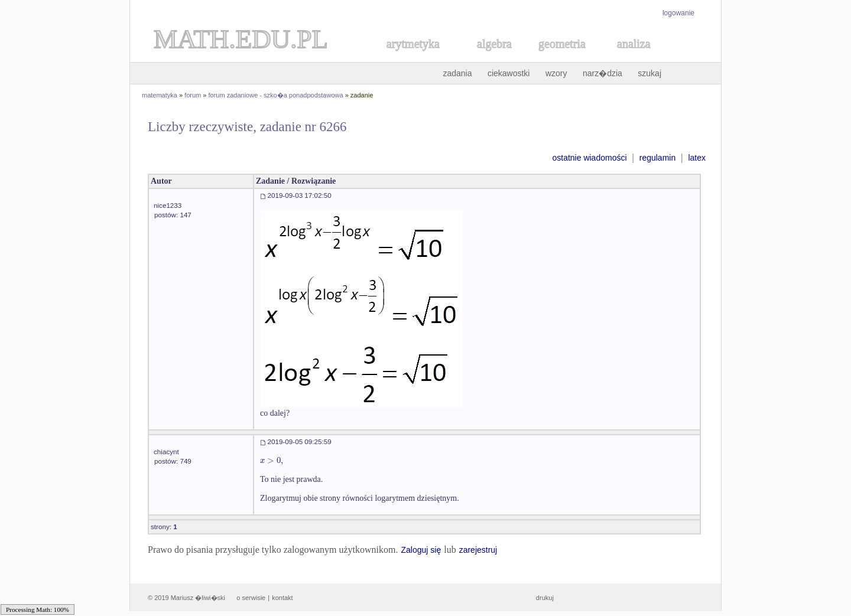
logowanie (678, 13)
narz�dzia (602, 73)
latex (697, 158)
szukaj (649, 73)
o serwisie (251, 598)
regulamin (657, 158)
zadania (457, 73)
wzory (556, 73)
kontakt (282, 598)
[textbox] (272, 460)
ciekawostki (509, 73)
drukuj (545, 598)
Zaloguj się (421, 550)
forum (193, 95)
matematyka (160, 95)
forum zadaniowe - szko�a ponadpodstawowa (276, 95)
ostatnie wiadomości (589, 158)
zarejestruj (478, 550)
